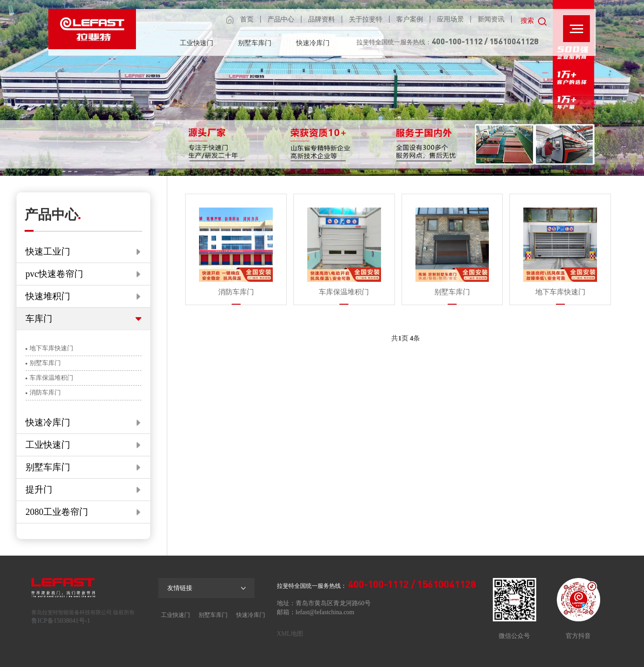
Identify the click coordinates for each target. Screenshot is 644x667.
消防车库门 (43, 393)
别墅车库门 (255, 43)
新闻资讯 (491, 19)
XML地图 (290, 634)
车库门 (83, 319)
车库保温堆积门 (49, 378)
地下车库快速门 (49, 348)
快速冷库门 (313, 43)
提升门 (83, 489)
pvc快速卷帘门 (83, 274)
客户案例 (410, 19)
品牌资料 (322, 19)
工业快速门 (197, 43)
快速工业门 (83, 251)
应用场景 (450, 19)
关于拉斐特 (366, 19)
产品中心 (281, 19)
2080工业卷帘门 (83, 512)
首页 (247, 19)
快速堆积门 (83, 296)
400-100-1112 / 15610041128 (485, 41)
